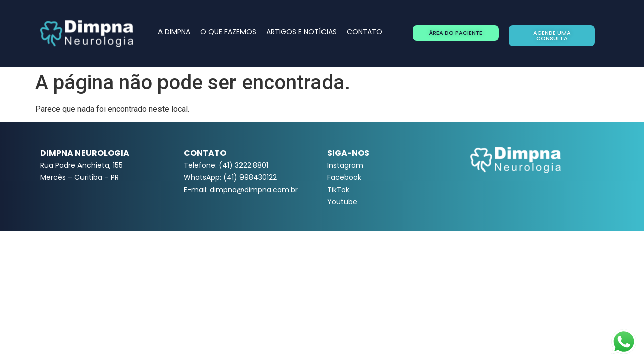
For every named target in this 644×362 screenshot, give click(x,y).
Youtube (342, 202)
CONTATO (365, 32)
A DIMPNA (174, 32)
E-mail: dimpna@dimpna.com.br (241, 190)
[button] (456, 33)
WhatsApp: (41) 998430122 (230, 177)
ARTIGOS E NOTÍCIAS (301, 32)
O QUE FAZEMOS (228, 32)
